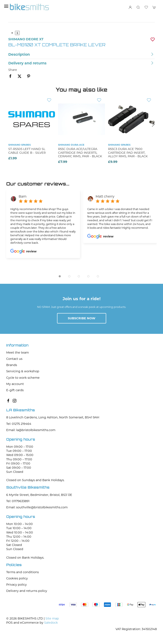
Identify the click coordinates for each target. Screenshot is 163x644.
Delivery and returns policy (27, 591)
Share (13, 70)
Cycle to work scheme (23, 378)
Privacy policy (16, 585)
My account (15, 384)
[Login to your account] (130, 7)
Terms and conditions (23, 572)
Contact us (14, 359)
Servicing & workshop (23, 371)
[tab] (60, 276)
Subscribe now (82, 318)
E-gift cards (15, 390)
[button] (6, 6)
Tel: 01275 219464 (19, 424)
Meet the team (18, 353)
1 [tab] (17, 33)
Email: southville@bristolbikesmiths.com (37, 507)
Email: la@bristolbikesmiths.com (31, 430)
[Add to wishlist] (49, 100)
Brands (12, 365)
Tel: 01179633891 (18, 501)
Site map (52, 618)
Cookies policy (17, 578)
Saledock (51, 623)
